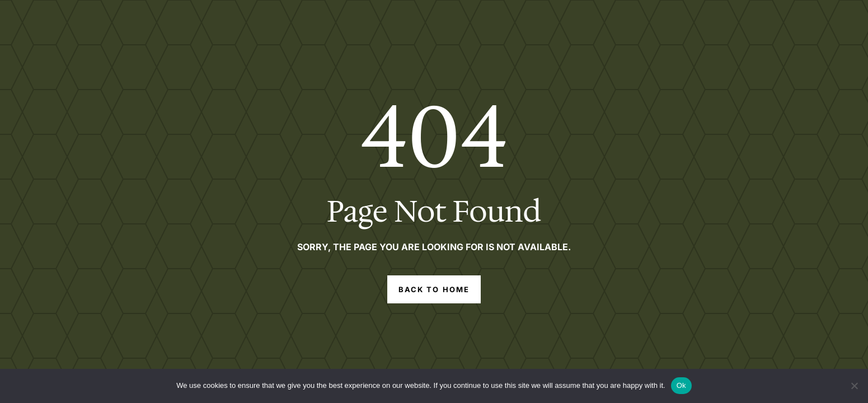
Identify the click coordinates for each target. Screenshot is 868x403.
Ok (681, 385)
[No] (854, 386)
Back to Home (434, 289)
